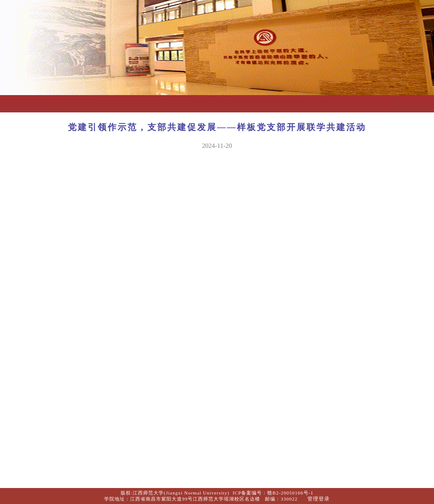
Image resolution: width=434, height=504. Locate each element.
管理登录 (319, 499)
